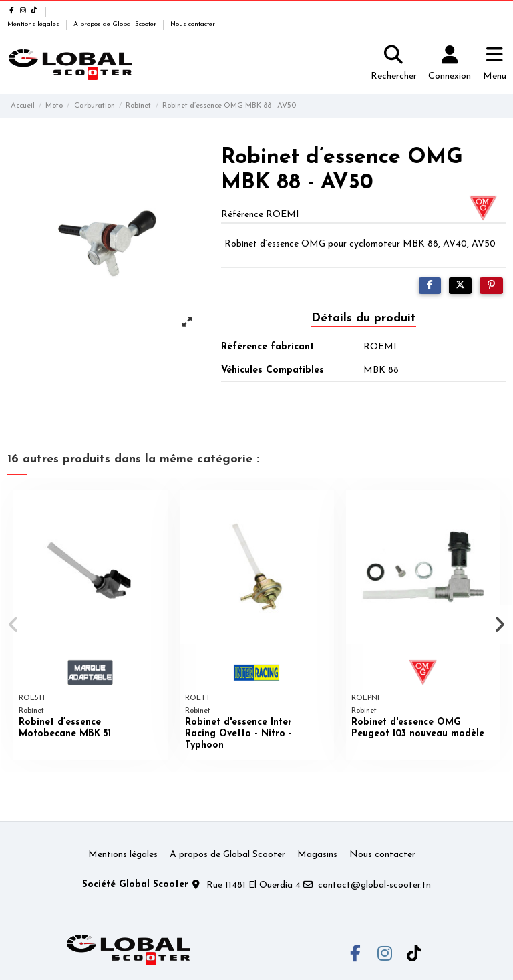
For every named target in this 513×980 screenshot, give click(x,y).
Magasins (317, 855)
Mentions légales (34, 24)
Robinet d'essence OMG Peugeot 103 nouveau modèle (418, 728)
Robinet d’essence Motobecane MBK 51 (65, 728)
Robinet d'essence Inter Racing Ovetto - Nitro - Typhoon (238, 734)
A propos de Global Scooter (116, 24)
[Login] (450, 65)
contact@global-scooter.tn (374, 885)
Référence (242, 215)
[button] (14, 625)
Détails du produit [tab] (364, 318)
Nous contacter (193, 24)
